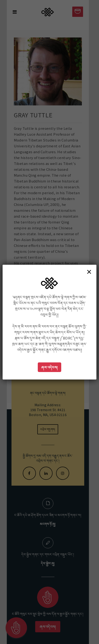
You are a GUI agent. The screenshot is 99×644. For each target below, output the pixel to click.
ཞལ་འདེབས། (49, 367)
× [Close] (89, 272)
